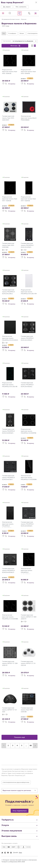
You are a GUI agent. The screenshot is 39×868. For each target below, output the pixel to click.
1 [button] (4, 746)
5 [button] (22, 746)
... (26, 746)
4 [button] (17, 746)
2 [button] (8, 746)
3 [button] (13, 746)
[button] (7, 7)
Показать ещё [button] (20, 737)
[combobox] (25, 41)
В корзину (12, 84)
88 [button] (31, 746)
